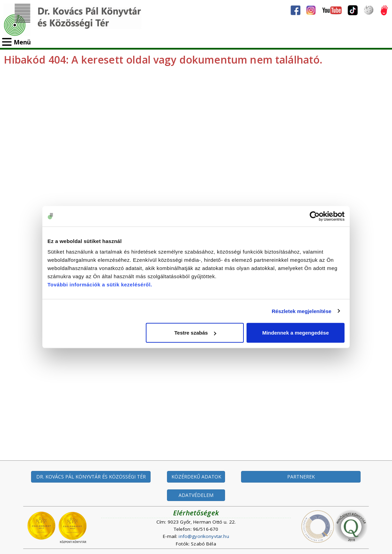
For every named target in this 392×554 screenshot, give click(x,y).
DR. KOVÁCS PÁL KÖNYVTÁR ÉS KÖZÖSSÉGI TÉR (91, 477)
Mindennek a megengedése (296, 333)
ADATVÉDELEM (196, 495)
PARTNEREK (301, 477)
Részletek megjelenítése (302, 311)
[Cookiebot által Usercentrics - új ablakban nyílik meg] (315, 216)
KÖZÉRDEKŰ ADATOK (196, 477)
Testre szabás (195, 333)
